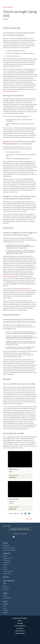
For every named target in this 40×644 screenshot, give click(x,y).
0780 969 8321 (12, 477)
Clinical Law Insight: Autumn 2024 (11, 91)
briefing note (19, 102)
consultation (14, 238)
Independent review (10, 141)
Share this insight (14, 514)
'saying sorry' (6, 373)
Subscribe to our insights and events (20, 529)
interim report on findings (23, 290)
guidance (13, 132)
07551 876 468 (12, 509)
